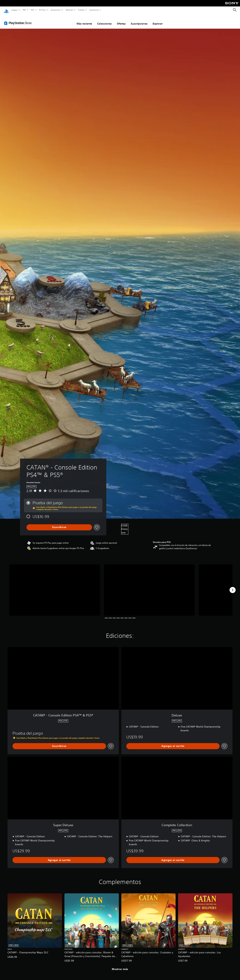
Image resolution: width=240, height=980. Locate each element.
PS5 (24, 10)
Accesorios (56, 10)
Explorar (158, 20)
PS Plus (42, 10)
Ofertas (121, 20)
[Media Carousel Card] (55, 587)
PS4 (33, 10)
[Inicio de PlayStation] (6, 10)
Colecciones (104, 20)
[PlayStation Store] (19, 20)
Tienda (81, 10)
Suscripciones (139, 20)
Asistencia (94, 10)
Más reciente (84, 20)
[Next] (232, 587)
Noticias (70, 10)
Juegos (14, 10)
